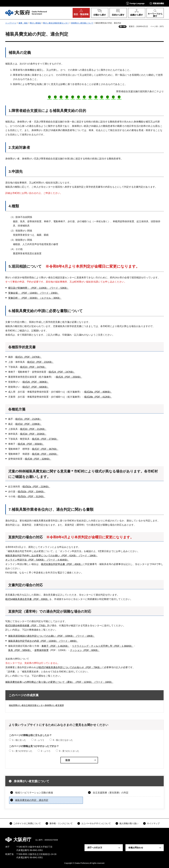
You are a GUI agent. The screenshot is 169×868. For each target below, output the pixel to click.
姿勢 (37, 650)
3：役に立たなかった (63, 740)
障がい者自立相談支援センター (56, 23)
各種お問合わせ (136, 848)
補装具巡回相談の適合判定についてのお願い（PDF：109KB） (41, 636)
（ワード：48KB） (68, 641)
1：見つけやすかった (22, 751)
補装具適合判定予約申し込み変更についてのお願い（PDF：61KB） (41, 556)
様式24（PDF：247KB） (62, 372)
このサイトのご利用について (27, 823)
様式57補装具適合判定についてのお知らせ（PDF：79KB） (70, 667)
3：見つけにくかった (69, 751)
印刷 (124, 27)
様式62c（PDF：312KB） (31, 496)
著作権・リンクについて (61, 823)
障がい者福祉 (35, 23)
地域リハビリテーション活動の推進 (34, 793)
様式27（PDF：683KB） (36, 387)
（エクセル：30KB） (50, 298)
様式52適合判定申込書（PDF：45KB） (62, 564)
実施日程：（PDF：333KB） (24, 298)
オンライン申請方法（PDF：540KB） (25, 560)
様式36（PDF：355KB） (31, 444)
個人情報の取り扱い (129, 823)
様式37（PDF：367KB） (45, 449)
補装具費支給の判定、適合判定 (32, 800)
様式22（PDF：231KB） (40, 362)
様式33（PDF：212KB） (33, 429)
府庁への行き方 (95, 848)
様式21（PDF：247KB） (29, 357)
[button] (135, 3)
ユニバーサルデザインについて (96, 823)
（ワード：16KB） (88, 556)
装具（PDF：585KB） (20, 650)
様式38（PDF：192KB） (45, 454)
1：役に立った (19, 740)
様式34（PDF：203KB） (33, 434)
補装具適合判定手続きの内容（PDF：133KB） (33, 641)
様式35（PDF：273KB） (45, 439)
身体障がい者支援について (82, 23)
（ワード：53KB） (59, 288)
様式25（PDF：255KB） (69, 377)
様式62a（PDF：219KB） (36, 487)
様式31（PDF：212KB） (29, 419)
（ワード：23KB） (49, 293)
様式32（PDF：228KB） (29, 424)
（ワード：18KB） (85, 636)
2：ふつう (39, 740)
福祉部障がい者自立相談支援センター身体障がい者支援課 (36, 705)
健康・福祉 (23, 23)
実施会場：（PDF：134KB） (24, 293)
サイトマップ (153, 823)
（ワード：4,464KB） (57, 560)
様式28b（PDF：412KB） (98, 397)
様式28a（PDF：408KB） (98, 392)
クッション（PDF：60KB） (85, 650)
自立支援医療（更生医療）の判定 (111, 793)
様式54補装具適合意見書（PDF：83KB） (27, 599)
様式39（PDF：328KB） (38, 459)
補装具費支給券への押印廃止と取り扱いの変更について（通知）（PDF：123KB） (49, 682)
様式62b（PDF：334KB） (32, 492)
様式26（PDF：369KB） (36, 382)
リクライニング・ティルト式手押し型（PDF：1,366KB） (103, 646)
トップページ (11, 23)
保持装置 (44, 650)
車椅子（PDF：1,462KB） (56, 646)
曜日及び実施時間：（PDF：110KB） (28, 288)
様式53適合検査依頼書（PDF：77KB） (26, 626)
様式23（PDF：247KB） (33, 367)
